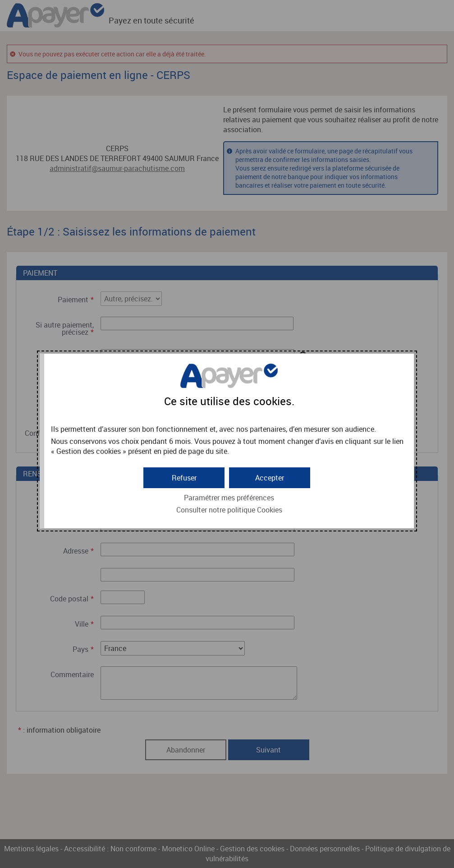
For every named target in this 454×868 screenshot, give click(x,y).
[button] (270, 478)
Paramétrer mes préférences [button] (229, 498)
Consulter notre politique (229, 510)
